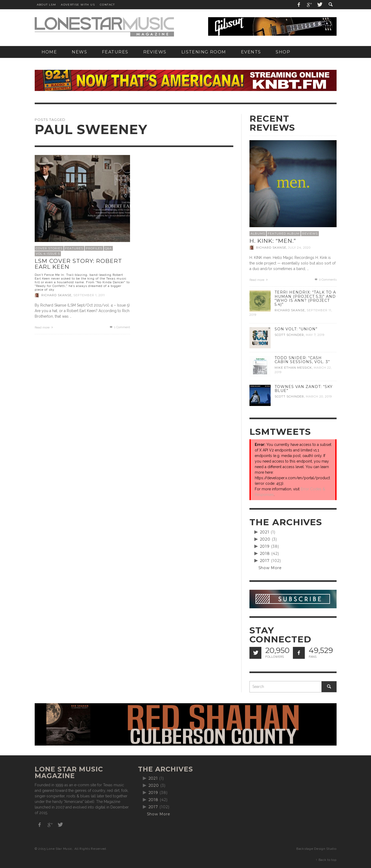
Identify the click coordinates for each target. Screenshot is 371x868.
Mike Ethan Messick (293, 368)
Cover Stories (49, 248)
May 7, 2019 (315, 335)
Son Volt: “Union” (296, 329)
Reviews (310, 234)
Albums (258, 234)
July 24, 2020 (299, 248)
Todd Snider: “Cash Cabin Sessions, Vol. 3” (302, 360)
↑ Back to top (326, 860)
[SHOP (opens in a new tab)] (283, 52)
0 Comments (325, 280)
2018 (265, 554)
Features (74, 248)
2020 (265, 539)
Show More (270, 568)
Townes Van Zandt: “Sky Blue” (304, 389)
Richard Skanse (56, 295)
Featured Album (284, 234)
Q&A (108, 248)
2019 (265, 546)
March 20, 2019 (319, 396)
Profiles (94, 248)
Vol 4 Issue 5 (48, 254)
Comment (119, 327)
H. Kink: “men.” (273, 241)
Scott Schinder (289, 335)
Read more (44, 328)
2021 (265, 532)
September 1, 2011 (89, 295)
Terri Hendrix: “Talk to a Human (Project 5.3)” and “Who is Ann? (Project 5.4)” (305, 298)
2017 (265, 561)
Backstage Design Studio (316, 849)
